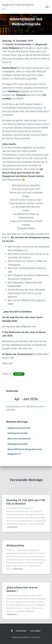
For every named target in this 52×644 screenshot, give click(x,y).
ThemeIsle (36, 637)
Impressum (21, 631)
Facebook (12, 631)
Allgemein (19, 374)
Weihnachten (15, 545)
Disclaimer (35, 631)
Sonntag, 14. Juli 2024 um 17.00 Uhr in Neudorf (26, 502)
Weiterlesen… (13, 527)
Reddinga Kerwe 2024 (18, 433)
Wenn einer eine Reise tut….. (20, 439)
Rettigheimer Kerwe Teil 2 (19, 428)
